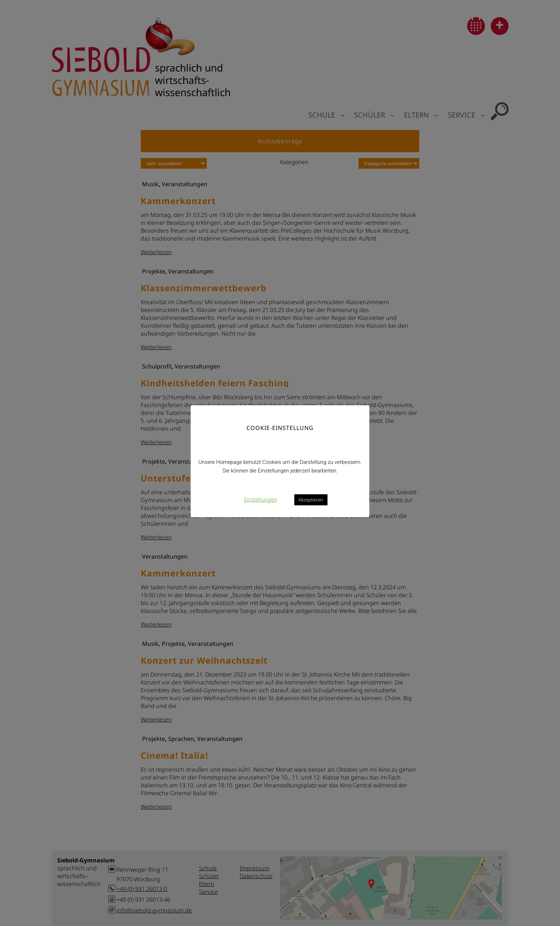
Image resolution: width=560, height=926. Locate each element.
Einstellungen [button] (261, 499)
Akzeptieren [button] (311, 500)
